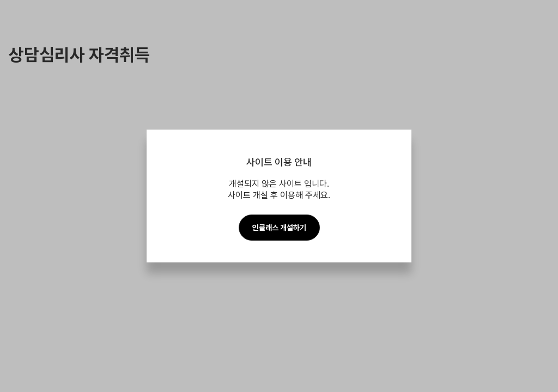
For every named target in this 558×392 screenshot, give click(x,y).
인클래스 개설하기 (279, 228)
